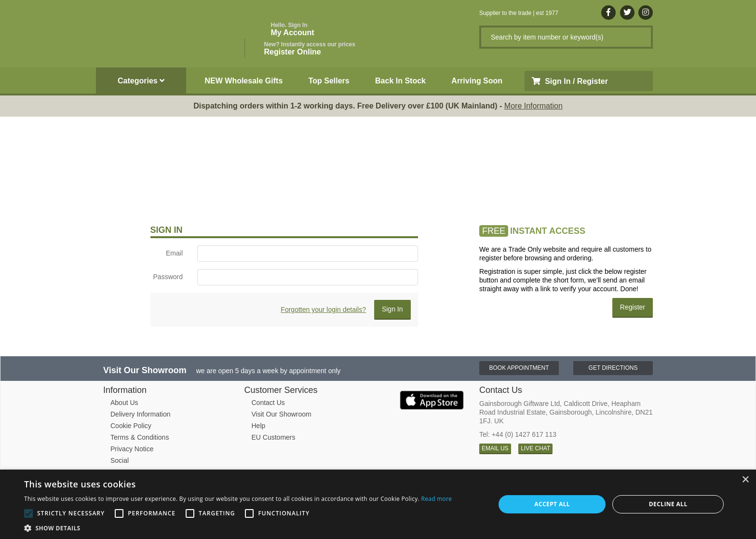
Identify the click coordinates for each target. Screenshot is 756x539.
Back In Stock (400, 81)
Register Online (310, 48)
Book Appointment (519, 368)
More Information (533, 106)
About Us (124, 403)
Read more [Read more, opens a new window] (436, 499)
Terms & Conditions (140, 437)
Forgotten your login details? (323, 310)
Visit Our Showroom (282, 414)
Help (259, 426)
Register (633, 307)
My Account (293, 29)
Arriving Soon (477, 81)
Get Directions (613, 368)
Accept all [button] (552, 504)
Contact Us (268, 403)
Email (174, 253)
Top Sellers (329, 81)
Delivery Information (141, 414)
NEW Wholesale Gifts (244, 81)
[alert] (378, 504)
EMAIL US (495, 448)
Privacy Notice (132, 449)
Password (168, 277)
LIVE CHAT (535, 448)
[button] (238, 527)
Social (120, 460)
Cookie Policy (131, 426)
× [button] (745, 480)
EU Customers (274, 437)
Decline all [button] (668, 504)
